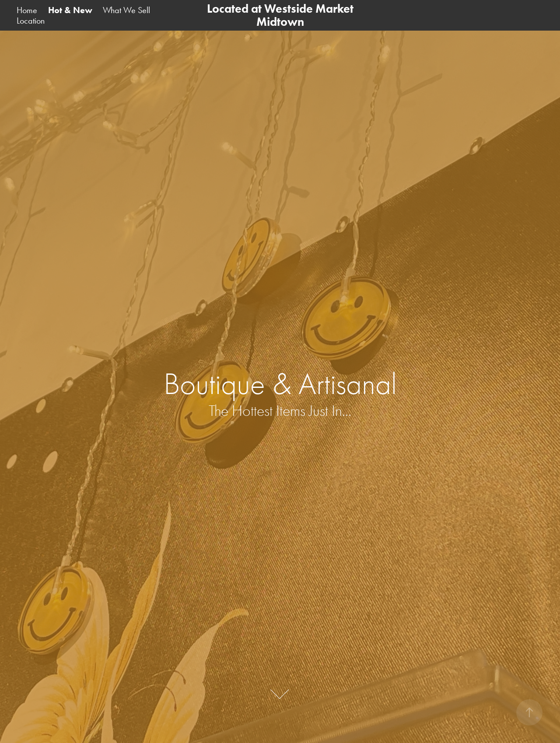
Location (31, 21)
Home (27, 10)
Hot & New (70, 10)
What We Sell (126, 10)
